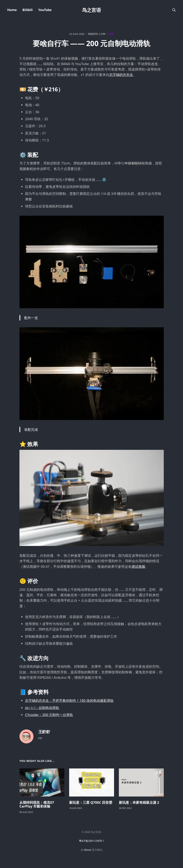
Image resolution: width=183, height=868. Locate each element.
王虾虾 (44, 732)
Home (12, 10)
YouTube (45, 10)
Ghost (88, 850)
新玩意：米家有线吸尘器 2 (139, 802)
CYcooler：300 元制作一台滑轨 (49, 715)
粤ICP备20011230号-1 (92, 841)
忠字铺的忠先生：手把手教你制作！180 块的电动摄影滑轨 (69, 700)
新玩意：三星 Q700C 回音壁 (91, 802)
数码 (111, 34)
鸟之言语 (91, 10)
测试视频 (138, 566)
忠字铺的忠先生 (121, 75)
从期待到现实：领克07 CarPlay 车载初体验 (37, 804)
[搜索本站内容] (174, 10)
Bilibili (28, 10)
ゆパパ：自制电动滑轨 (42, 708)
